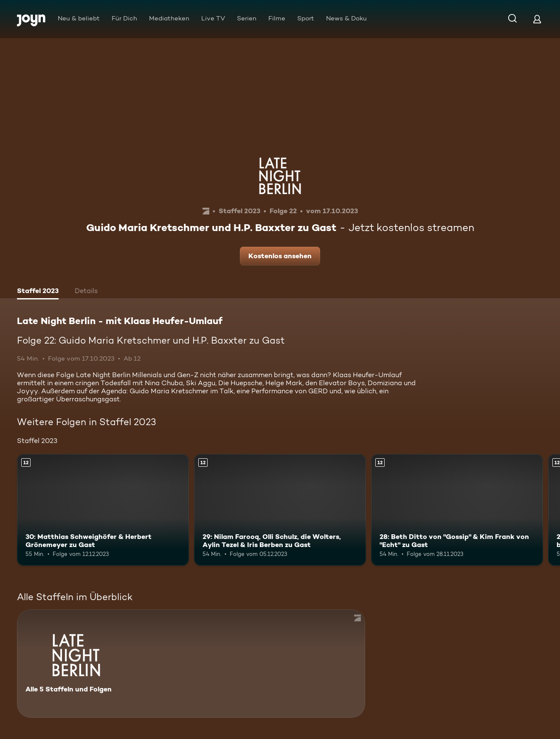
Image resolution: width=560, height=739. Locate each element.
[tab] (38, 292)
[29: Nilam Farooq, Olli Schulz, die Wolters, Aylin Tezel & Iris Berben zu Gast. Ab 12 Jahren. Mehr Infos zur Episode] (280, 510)
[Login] (537, 19)
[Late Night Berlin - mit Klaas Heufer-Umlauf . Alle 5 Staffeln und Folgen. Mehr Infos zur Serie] (191, 664)
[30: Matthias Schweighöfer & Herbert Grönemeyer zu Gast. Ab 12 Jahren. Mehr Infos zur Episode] (103, 510)
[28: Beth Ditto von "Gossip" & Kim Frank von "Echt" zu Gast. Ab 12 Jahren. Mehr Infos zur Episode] (457, 510)
